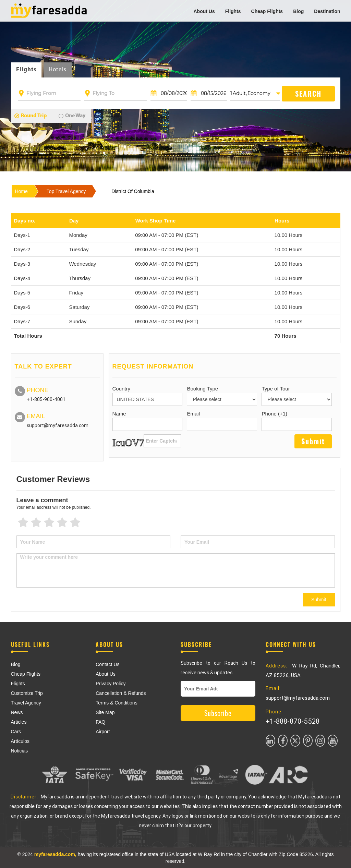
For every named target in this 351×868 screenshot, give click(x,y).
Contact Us (107, 664)
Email (193, 414)
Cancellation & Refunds (121, 693)
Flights (233, 11)
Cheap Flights (267, 11)
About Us (204, 11)
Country (122, 389)
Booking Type (202, 389)
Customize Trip (27, 693)
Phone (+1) (274, 414)
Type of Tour (276, 389)
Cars (16, 732)
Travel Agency (26, 703)
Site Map (105, 712)
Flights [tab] (26, 70)
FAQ (100, 722)
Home (21, 191)
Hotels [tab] (58, 70)
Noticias (20, 751)
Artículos (20, 741)
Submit (319, 600)
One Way (72, 116)
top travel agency (66, 191)
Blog (298, 11)
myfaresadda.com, (55, 854)
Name (119, 414)
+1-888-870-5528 (293, 721)
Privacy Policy (111, 684)
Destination (327, 11)
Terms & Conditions (116, 703)
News (17, 712)
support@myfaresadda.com (58, 425)
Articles (19, 722)
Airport (103, 732)
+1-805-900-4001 (46, 399)
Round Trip (31, 116)
